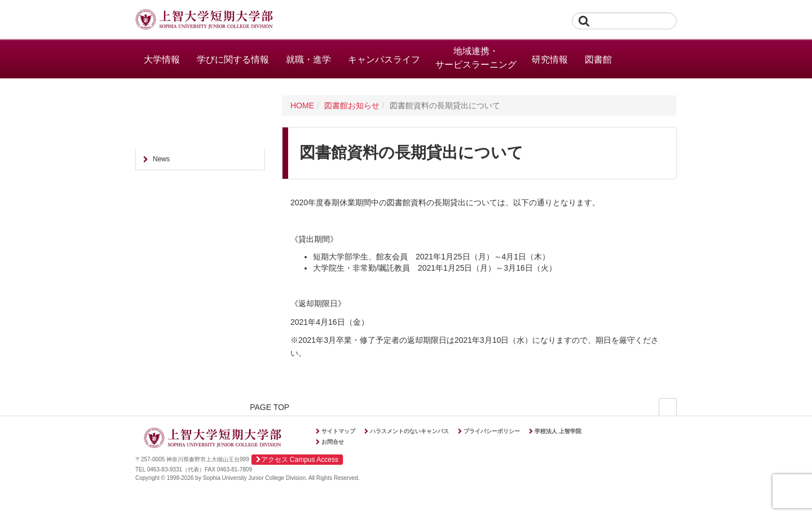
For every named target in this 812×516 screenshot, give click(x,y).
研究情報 (550, 59)
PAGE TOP (642, 408)
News (161, 159)
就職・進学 (308, 59)
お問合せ (333, 442)
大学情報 (162, 59)
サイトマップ (338, 431)
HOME (302, 105)
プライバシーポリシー (492, 431)
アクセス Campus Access (297, 460)
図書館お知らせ (352, 105)
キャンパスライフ (384, 59)
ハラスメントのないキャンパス (409, 431)
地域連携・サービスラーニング (476, 58)
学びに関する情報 (233, 59)
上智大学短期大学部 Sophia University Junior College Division (204, 20)
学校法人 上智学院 (558, 431)
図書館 (598, 59)
